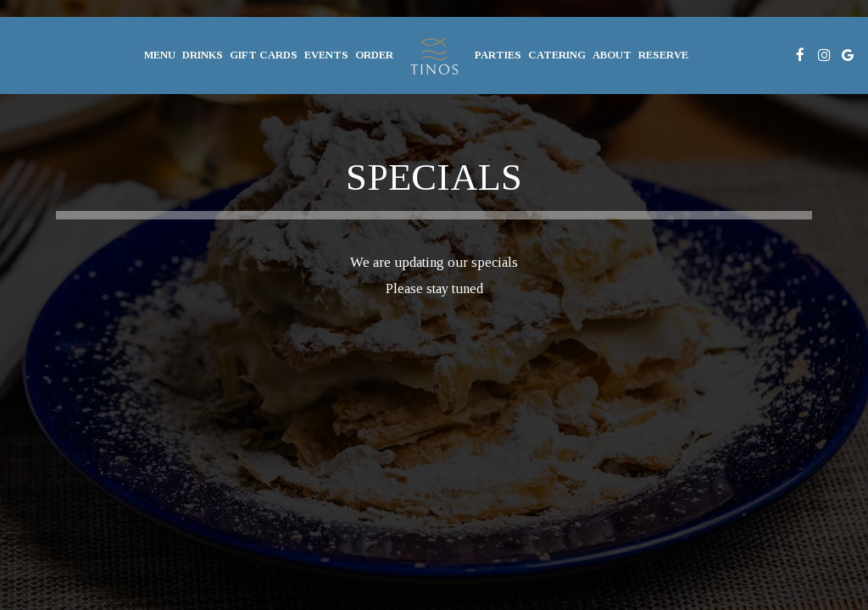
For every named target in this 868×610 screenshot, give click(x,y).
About (612, 55)
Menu (160, 55)
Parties (498, 55)
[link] (434, 55)
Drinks (203, 55)
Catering (557, 55)
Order (374, 55)
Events (326, 55)
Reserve (663, 55)
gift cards (264, 55)
